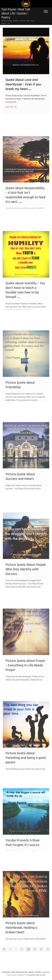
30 (42, 949)
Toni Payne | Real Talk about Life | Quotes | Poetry (16, 14)
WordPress (21, 975)
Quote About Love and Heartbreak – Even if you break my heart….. (23, 88)
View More (11, 110)
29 (36, 949)
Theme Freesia (11, 975)
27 (23, 949)
